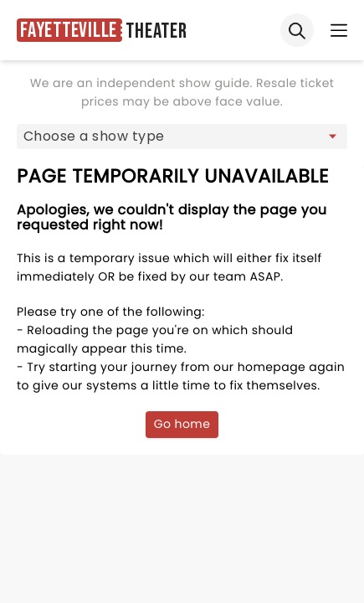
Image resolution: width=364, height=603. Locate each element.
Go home (182, 424)
